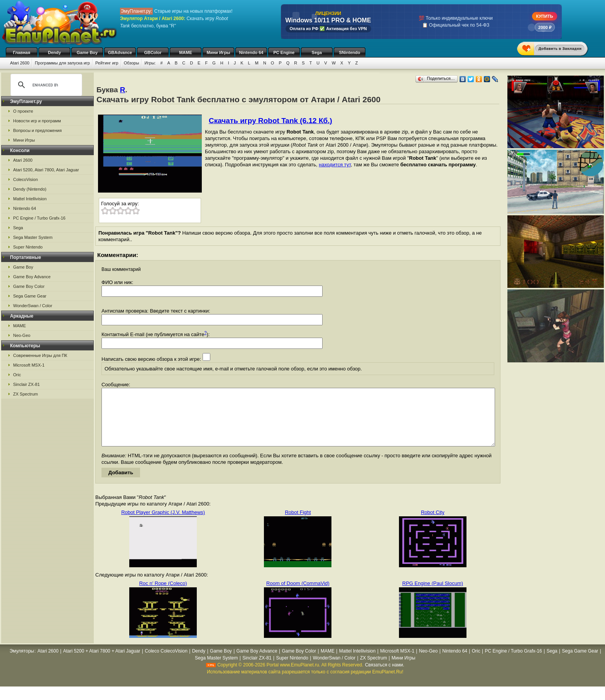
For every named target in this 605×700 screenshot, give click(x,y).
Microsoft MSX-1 (29, 365)
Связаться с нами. (385, 676)
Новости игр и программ (37, 121)
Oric (17, 375)
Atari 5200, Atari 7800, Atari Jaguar (46, 170)
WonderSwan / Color (33, 306)
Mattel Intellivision (30, 199)
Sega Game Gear (30, 296)
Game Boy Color (29, 286)
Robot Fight (298, 524)
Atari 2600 (20, 63)
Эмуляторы (22, 663)
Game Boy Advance (32, 277)
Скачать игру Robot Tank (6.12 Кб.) (270, 121)
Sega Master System (33, 237)
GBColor (153, 52)
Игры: (150, 63)
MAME (186, 52)
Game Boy (87, 52)
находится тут (335, 165)
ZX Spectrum (25, 394)
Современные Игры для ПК (40, 355)
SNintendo (350, 52)
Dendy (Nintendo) (30, 189)
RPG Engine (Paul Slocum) (433, 595)
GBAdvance (120, 52)
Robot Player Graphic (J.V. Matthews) (163, 524)
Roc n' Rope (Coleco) (163, 595)
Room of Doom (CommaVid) (298, 595)
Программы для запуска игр (62, 63)
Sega (317, 52)
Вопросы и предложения (37, 130)
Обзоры (132, 63)
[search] (45, 85)
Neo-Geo (22, 335)
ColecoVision (25, 179)
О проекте (23, 111)
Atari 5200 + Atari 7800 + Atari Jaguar (101, 663)
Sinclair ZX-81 (26, 384)
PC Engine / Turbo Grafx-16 (39, 218)
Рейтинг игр (107, 63)
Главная (22, 52)
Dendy (54, 52)
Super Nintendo (28, 247)
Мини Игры (219, 52)
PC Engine (284, 52)
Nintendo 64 (251, 52)
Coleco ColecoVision (166, 663)
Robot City (433, 524)
